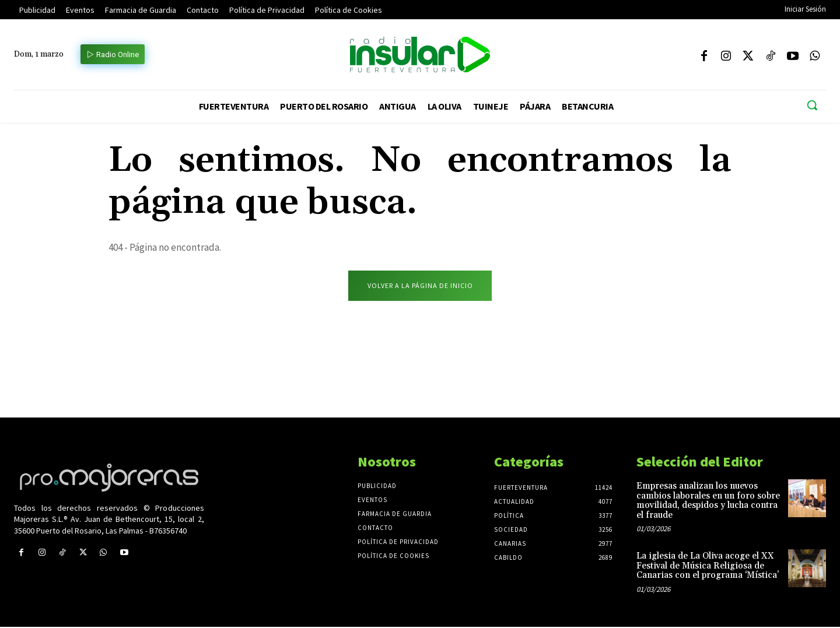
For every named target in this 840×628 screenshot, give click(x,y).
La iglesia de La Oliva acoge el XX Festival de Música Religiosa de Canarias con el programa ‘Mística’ (708, 567)
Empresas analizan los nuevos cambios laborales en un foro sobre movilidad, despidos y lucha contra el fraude (708, 502)
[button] (812, 105)
